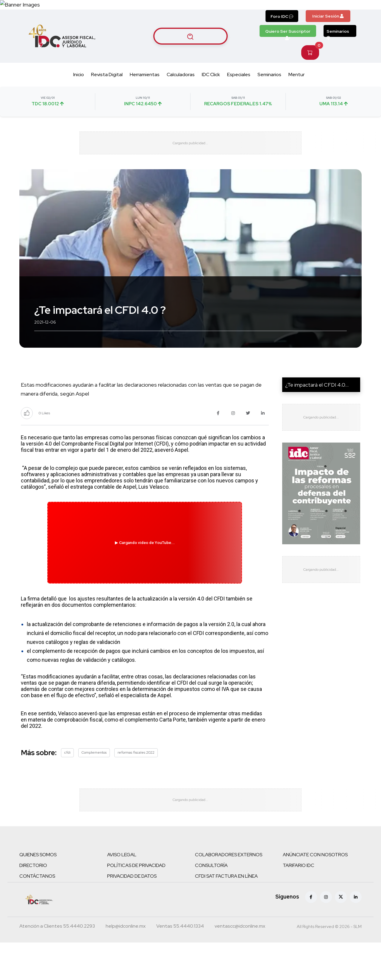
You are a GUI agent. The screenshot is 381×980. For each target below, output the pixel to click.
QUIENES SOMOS (38, 892)
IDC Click (211, 92)
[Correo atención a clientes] (126, 964)
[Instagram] (326, 934)
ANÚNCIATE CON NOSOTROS (315, 892)
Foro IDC (282, 34)
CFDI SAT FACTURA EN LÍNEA (226, 914)
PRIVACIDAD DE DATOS (132, 914)
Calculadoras (181, 92)
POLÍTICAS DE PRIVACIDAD (136, 903)
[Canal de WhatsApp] (345, 13)
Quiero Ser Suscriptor (288, 50)
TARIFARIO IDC (299, 903)
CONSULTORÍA (211, 903)
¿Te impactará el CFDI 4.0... (317, 406)
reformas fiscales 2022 (136, 786)
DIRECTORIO (33, 903)
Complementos (94, 786)
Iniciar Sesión (328, 34)
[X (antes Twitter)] (341, 934)
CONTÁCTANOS (37, 914)
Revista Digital (107, 92)
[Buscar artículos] (190, 54)
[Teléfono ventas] (180, 964)
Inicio (79, 92)
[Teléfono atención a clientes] (57, 964)
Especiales (239, 92)
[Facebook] (311, 934)
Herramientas (145, 92)
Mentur (296, 92)
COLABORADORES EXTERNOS (229, 892)
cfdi (67, 786)
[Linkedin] (356, 934)
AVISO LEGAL (122, 892)
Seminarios (338, 50)
